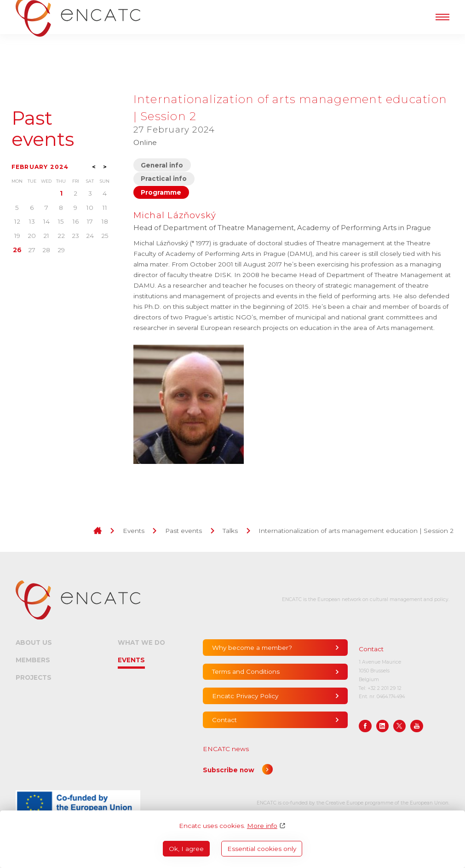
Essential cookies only (262, 849)
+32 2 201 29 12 (385, 688)
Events (134, 531)
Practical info (164, 179)
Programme (161, 192)
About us (34, 642)
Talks (230, 531)
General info (162, 165)
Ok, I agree (186, 849)
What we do (141, 642)
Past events (43, 129)
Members (33, 660)
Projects (34, 677)
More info (262, 826)
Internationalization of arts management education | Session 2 (356, 531)
